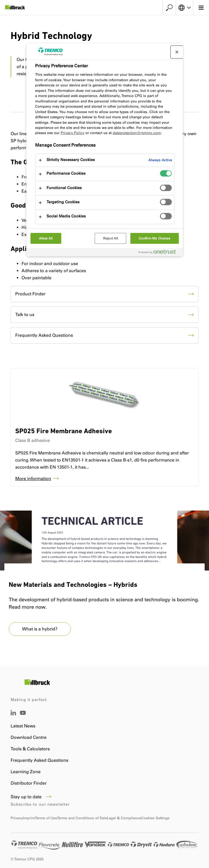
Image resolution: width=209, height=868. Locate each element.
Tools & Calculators (30, 749)
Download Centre (29, 737)
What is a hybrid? (40, 629)
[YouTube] (23, 717)
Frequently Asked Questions (39, 760)
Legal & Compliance (124, 818)
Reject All (110, 238)
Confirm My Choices (154, 238)
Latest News (23, 726)
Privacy (17, 818)
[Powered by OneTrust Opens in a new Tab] (159, 253)
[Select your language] (185, 8)
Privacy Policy (73, 133)
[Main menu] (201, 8)
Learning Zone (26, 772)
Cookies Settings (155, 818)
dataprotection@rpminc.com (137, 133)
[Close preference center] (177, 52)
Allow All (46, 238)
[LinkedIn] (13, 714)
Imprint (29, 818)
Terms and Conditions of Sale (82, 818)
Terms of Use (46, 818)
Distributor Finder (29, 783)
